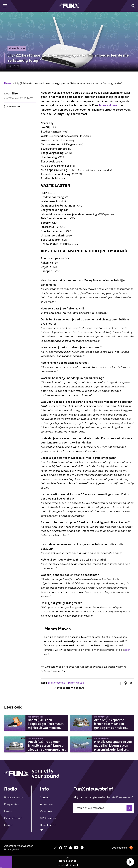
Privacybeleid (12, 850)
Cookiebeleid (119, 848)
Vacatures (46, 811)
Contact (45, 797)
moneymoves (57, 683)
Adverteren (47, 804)
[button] (130, 862)
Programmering (14, 797)
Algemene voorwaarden (19, 846)
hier (128, 650)
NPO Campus (48, 818)
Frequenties (11, 804)
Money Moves (108, 105)
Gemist (8, 825)
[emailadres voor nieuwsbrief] (104, 808)
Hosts (8, 811)
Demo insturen (13, 818)
